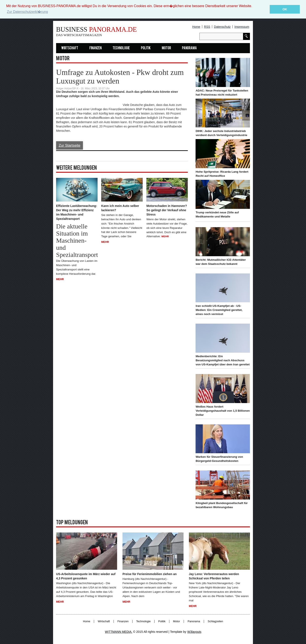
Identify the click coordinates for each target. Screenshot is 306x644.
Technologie (121, 48)
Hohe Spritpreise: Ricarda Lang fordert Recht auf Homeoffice (222, 174)
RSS (207, 27)
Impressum (242, 27)
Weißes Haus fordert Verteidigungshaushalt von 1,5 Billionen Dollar (223, 411)
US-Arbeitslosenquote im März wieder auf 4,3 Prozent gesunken (86, 576)
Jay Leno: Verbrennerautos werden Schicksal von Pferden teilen (214, 576)
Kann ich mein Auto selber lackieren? (120, 208)
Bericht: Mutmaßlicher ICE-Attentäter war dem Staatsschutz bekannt (221, 262)
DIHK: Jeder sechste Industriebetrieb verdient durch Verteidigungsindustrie (221, 133)
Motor (166, 48)
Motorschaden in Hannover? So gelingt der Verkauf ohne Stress (167, 210)
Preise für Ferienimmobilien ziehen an (150, 574)
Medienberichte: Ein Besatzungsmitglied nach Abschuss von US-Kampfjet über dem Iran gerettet (223, 360)
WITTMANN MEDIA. (119, 632)
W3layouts (194, 632)
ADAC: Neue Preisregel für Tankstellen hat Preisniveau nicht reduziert (222, 93)
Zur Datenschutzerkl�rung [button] (27, 12)
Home (196, 27)
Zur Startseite (70, 145)
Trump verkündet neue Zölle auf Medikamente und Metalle (217, 214)
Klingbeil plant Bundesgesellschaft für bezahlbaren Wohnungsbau (222, 505)
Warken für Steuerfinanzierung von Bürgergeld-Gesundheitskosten (219, 459)
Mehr (60, 279)
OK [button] (285, 9)
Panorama (189, 48)
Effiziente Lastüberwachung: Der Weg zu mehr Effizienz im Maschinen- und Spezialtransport (77, 212)
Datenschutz (222, 27)
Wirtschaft (70, 48)
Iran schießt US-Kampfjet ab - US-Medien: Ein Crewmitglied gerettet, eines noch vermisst (219, 310)
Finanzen (96, 48)
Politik (146, 48)
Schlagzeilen (215, 621)
